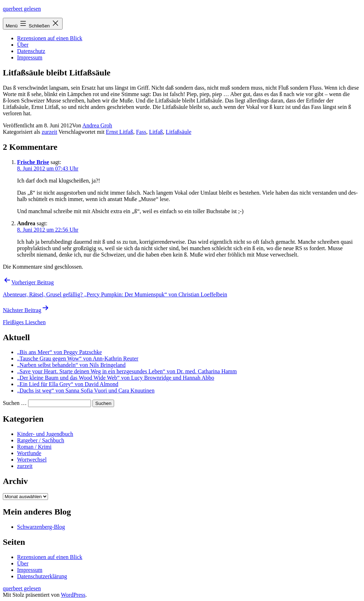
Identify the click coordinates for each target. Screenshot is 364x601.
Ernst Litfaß (120, 132)
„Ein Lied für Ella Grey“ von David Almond (68, 384)
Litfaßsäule (178, 132)
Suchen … (15, 403)
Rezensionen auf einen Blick (50, 38)
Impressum (30, 57)
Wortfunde (29, 453)
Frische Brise (33, 162)
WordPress (73, 595)
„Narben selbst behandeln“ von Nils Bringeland (71, 365)
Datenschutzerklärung (42, 576)
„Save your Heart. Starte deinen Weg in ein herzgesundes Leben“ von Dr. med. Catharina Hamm (127, 371)
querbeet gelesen (22, 9)
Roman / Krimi (34, 447)
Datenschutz (31, 51)
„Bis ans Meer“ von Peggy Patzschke (60, 352)
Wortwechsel (32, 460)
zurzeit (49, 132)
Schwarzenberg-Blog (41, 527)
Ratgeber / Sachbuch (41, 440)
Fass (141, 132)
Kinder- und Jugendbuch (45, 434)
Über (23, 45)
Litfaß (156, 132)
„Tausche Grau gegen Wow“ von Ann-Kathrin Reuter (78, 359)
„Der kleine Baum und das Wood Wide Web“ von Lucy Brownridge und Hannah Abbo (116, 378)
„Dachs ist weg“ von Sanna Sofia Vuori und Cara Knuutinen (86, 391)
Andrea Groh (97, 125)
